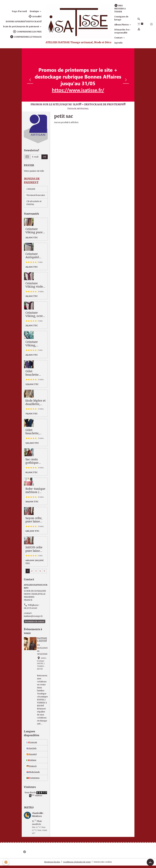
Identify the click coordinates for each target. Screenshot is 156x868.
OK (44, 157)
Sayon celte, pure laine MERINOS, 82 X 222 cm (35, 520)
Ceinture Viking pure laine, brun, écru (34, 231)
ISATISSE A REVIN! (42, 640)
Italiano (32, 762)
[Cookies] (6, 862)
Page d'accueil (19, 11)
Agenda (118, 43)
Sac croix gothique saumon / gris (35, 462)
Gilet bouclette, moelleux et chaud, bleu (34, 432)
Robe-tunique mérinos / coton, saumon (35, 491)
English (32, 749)
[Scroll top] (150, 862)
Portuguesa (34, 780)
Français (32, 743)
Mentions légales (50, 864)
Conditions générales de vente (77, 864)
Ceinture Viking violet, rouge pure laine (35, 285)
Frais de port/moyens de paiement (21, 27)
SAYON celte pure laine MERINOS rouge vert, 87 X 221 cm (35, 550)
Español (32, 755)
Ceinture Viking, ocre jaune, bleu (34, 315)
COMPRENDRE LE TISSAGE (26, 37)
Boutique (35, 11)
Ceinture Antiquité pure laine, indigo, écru (34, 256)
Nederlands (34, 774)
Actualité (35, 16)
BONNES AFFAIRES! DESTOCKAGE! (24, 21)
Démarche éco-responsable (122, 31)
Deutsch (32, 768)
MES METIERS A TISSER (120, 8)
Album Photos (122, 25)
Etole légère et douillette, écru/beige (35, 403)
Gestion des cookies (105, 864)
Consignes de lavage (121, 18)
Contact (119, 38)
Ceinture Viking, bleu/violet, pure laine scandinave (33, 344)
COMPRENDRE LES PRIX (27, 32)
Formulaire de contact (35, 622)
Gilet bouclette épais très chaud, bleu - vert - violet (35, 373)
